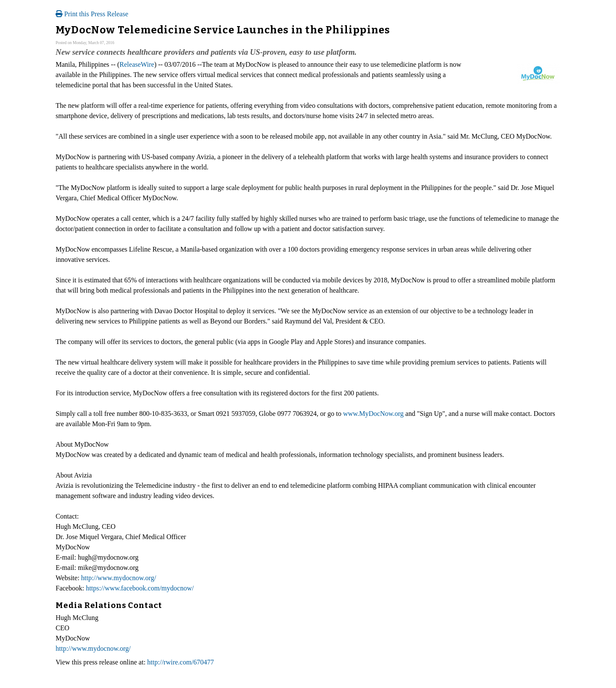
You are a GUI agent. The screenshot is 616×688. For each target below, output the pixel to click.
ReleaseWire (137, 64)
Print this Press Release (92, 14)
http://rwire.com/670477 (181, 662)
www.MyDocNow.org (373, 414)
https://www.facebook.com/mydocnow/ (140, 588)
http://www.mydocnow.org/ (119, 578)
